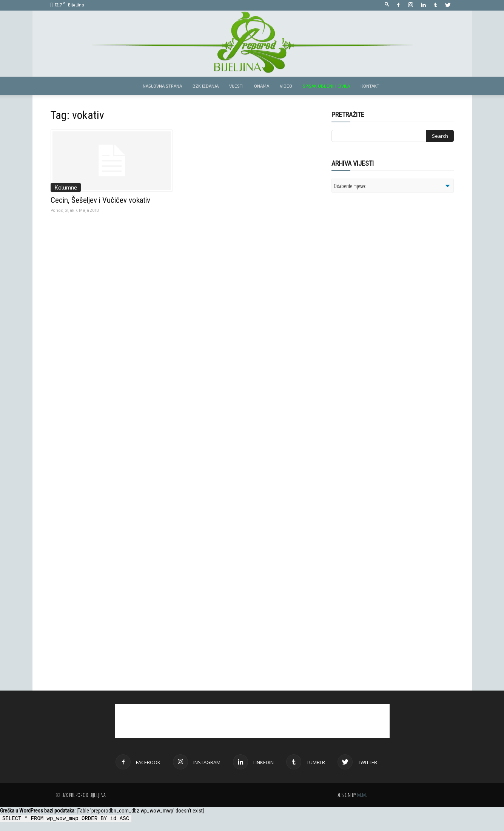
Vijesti (236, 86)
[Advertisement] (390, 296)
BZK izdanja (206, 86)
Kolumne (66, 187)
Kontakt (370, 86)
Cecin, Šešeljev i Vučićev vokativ (100, 200)
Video (286, 86)
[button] (387, 5)
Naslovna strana (162, 86)
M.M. (362, 795)
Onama (262, 86)
